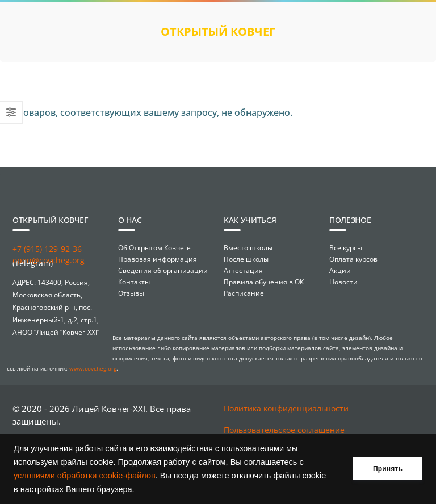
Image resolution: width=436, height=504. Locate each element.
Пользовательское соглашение (284, 430)
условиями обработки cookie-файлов (85, 476)
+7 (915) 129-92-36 (47, 249)
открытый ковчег (218, 31)
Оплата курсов (353, 259)
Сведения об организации (163, 270)
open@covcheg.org (49, 260)
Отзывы (131, 293)
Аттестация (243, 270)
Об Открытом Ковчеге (154, 248)
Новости (343, 282)
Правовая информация (158, 259)
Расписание (244, 293)
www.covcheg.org (93, 368)
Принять (388, 469)
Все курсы (346, 248)
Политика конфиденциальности (286, 408)
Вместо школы (248, 248)
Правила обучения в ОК (264, 282)
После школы (246, 259)
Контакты (134, 282)
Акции (340, 270)
